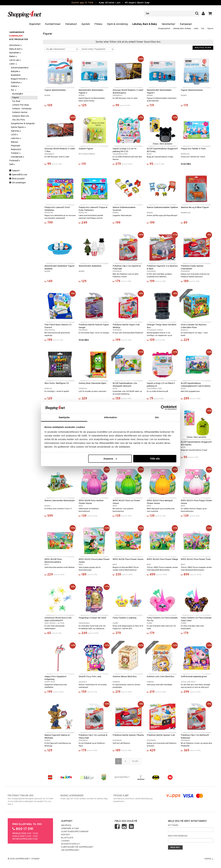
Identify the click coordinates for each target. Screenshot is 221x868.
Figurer (210, 29)
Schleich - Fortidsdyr (22, 109)
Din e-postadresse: (178, 836)
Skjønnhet (35, 24)
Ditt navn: (173, 825)
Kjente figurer (18, 127)
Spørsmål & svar (18, 175)
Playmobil (15, 146)
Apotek (86, 24)
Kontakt (66, 835)
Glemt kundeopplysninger (75, 832)
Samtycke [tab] (64, 417)
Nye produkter (19, 39)
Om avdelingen (18, 183)
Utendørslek (18, 157)
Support (14, 171)
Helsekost (71, 24)
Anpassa (110, 459)
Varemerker (168, 24)
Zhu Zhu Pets (19, 120)
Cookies (65, 841)
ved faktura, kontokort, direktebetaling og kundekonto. (137, 798)
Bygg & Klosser (19, 79)
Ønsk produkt (17, 179)
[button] (210, 14)
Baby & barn (16, 49)
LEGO (15, 135)
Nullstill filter (203, 48)
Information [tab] (110, 417)
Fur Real (16, 101)
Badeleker (16, 75)
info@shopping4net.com (25, 839)
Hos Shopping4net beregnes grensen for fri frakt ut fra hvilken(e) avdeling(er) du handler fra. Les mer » (31, 800)
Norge (209, 859)
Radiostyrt (16, 150)
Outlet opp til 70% (82, 3)
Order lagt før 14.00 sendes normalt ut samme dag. (84, 797)
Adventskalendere (20, 68)
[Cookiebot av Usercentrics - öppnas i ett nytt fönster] (163, 408)
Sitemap (35, 859)
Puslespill (15, 161)
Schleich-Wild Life (21, 116)
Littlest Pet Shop (21, 105)
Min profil (66, 826)
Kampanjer (186, 24)
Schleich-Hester (20, 112)
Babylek (16, 71)
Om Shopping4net (70, 850)
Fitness (98, 24)
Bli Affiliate (67, 838)
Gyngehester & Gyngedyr (23, 124)
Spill (12, 164)
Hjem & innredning (117, 24)
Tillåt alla (155, 459)
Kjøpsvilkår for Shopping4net (77, 847)
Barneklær (15, 53)
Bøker (13, 56)
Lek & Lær (15, 60)
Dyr (203, 29)
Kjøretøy (16, 131)
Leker (196, 29)
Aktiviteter (16, 45)
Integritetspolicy (71, 844)
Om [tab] (157, 417)
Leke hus (16, 138)
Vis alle (135, 761)
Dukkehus (16, 83)
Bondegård (18, 94)
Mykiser (15, 142)
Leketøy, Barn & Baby (145, 24)
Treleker (16, 153)
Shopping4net (164, 29)
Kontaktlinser (53, 24)
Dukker (15, 86)
